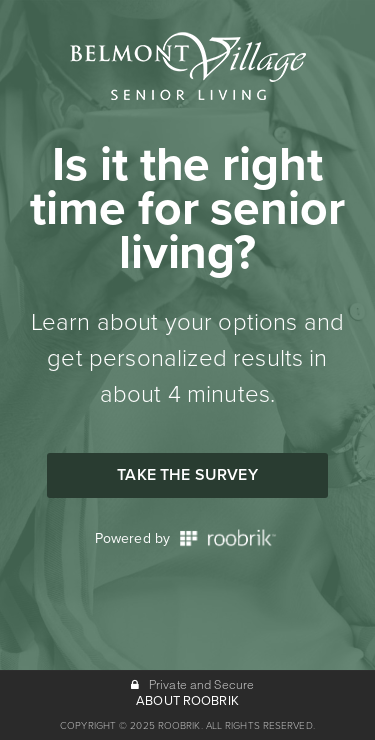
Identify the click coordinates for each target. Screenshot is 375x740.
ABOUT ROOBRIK (187, 701)
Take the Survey (187, 475)
